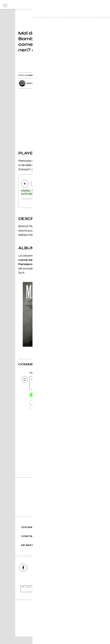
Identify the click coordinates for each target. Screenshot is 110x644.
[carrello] (94, 5)
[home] (49, 4)
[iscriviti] (84, 596)
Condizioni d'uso (48, 632)
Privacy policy (63, 632)
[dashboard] (106, 5)
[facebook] (23, 575)
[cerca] (100, 5)
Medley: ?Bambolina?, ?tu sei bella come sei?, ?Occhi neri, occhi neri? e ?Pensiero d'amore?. (54, 192)
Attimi (78, 264)
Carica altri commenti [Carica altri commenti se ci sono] (47, 409)
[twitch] (71, 575)
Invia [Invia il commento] (44, 403)
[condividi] (89, 70)
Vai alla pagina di (55, 451)
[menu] (5, 5)
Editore (55, 618)
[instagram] (39, 575)
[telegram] (87, 575)
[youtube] (55, 575)
